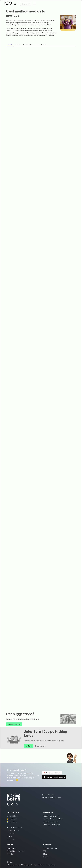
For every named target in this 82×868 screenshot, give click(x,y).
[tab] (10, 44)
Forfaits (10, 833)
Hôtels (9, 836)
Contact (46, 857)
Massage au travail (51, 816)
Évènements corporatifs (53, 819)
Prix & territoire (14, 828)
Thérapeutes (11, 848)
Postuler (10, 854)
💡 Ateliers (12, 822)
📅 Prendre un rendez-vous (52, 773)
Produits (10, 839)
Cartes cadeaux (13, 831)
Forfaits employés (51, 822)
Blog (45, 854)
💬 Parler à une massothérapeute (54, 777)
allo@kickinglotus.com (51, 798)
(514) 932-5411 (48, 795)
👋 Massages (12, 819)
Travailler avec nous (16, 851)
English (10, 862)
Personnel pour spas (52, 825)
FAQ (45, 851)
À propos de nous (50, 848)
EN (16, 4)
